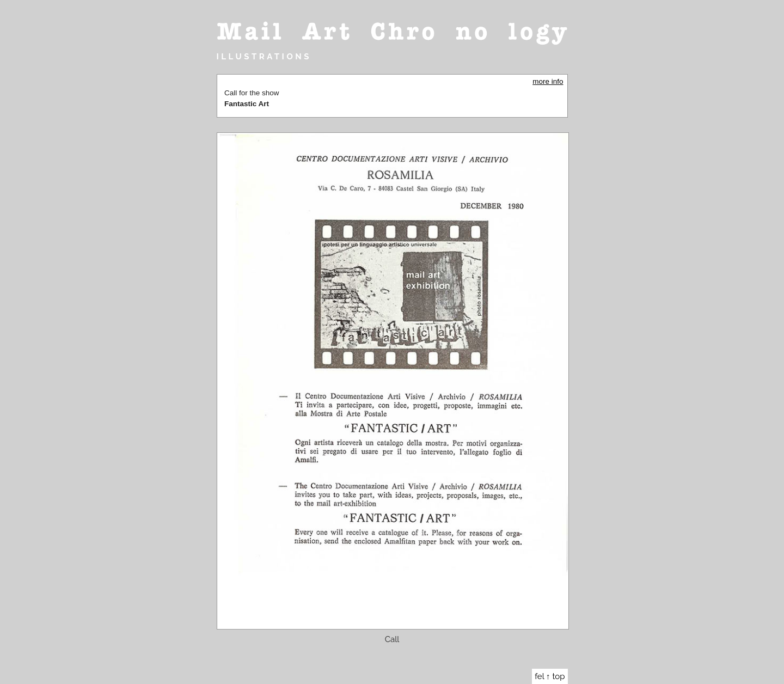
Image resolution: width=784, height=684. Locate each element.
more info (548, 81)
